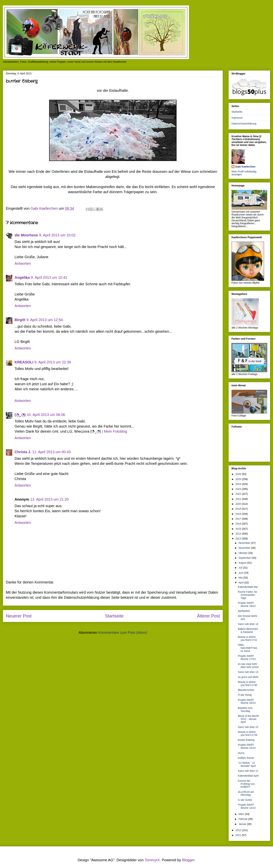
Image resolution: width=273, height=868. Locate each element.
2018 (239, 514)
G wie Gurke (245, 800)
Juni (241, 573)
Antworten (23, 263)
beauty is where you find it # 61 (248, 638)
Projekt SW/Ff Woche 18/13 (247, 604)
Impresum (237, 118)
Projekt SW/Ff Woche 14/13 (247, 806)
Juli (241, 568)
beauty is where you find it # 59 (248, 733)
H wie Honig (245, 695)
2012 (239, 830)
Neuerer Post (19, 616)
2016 (239, 524)
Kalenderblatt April (248, 776)
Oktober (243, 553)
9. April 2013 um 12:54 (45, 320)
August (243, 563)
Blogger (188, 860)
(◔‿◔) (20, 415)
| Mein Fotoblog (115, 431)
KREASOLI (24, 362)
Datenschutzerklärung (244, 124)
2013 (239, 539)
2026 (239, 474)
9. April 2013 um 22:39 (53, 362)
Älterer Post (208, 616)
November (245, 548)
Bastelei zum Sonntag (245, 709)
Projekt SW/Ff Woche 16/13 (247, 701)
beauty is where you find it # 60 (248, 683)
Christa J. (23, 452)
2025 (239, 479)
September (245, 558)
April (241, 583)
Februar (243, 819)
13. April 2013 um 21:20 (49, 499)
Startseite (114, 616)
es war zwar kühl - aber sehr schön (248, 665)
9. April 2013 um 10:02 (57, 235)
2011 (239, 835)
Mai (241, 578)
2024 (239, 484)
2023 (239, 489)
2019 (239, 509)
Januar (243, 824)
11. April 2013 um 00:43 (51, 452)
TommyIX (152, 860)
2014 (239, 534)
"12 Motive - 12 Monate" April (247, 764)
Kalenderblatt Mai (248, 587)
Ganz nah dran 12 (248, 727)
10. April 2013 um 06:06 (46, 415)
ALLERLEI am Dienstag (246, 793)
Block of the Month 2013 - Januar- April (248, 719)
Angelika (22, 277)
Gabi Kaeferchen (245, 167)
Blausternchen (246, 690)
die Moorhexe (26, 235)
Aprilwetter (244, 611)
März (242, 814)
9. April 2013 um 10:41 (49, 277)
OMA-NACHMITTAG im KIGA (248, 648)
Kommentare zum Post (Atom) (123, 633)
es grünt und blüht (248, 677)
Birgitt (20, 320)
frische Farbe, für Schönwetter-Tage (248, 595)
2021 (239, 499)
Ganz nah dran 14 (248, 624)
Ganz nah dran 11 (248, 771)
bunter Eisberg (246, 740)
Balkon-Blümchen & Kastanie (248, 630)
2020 (239, 504)
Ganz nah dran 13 (248, 672)
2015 (239, 529)
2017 (239, 519)
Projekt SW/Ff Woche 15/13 (247, 746)
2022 (239, 494)
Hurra (241, 753)
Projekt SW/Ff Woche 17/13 (247, 657)
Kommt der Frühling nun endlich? (246, 784)
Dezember (245, 543)
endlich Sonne (246, 758)
